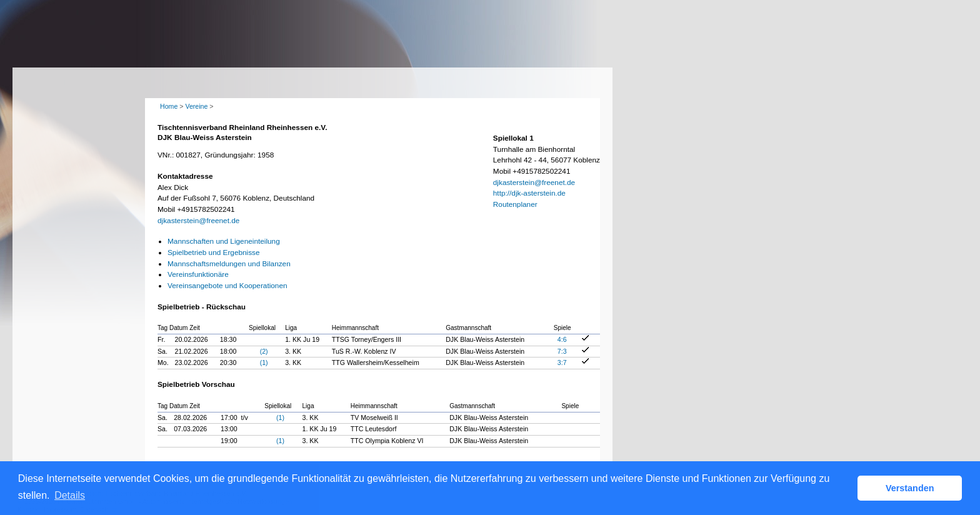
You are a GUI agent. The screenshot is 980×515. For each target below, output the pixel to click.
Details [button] (70, 495)
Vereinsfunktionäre (198, 274)
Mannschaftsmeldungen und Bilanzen (229, 264)
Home (169, 106)
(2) (264, 351)
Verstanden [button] (910, 488)
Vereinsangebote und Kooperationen (227, 286)
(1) (264, 362)
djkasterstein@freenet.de (198, 221)
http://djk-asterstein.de (529, 193)
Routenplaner (515, 204)
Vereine (196, 106)
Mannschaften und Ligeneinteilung (224, 241)
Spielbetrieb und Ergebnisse (214, 252)
